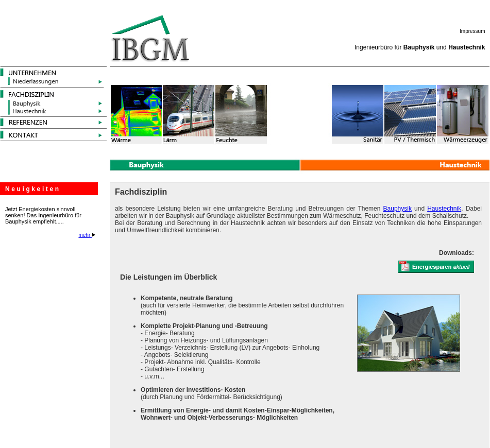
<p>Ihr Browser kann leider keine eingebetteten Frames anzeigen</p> (52, 285)
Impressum (472, 31)
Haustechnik (444, 209)
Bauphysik (398, 209)
